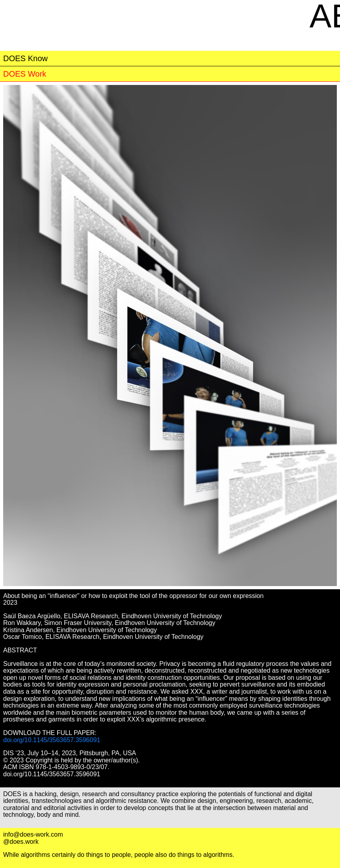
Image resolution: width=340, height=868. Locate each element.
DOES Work (25, 74)
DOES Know (25, 58)
